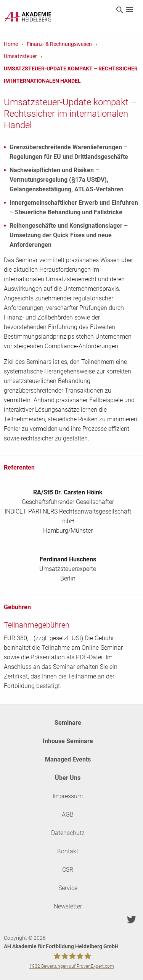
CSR (68, 870)
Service (68, 888)
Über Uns (68, 778)
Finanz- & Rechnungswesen (59, 44)
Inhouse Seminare (68, 741)
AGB (68, 814)
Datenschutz (68, 833)
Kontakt (68, 851)
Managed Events (68, 759)
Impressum (68, 796)
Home (11, 44)
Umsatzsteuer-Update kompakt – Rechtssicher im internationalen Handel (71, 75)
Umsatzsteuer (20, 56)
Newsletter (68, 906)
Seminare (68, 723)
